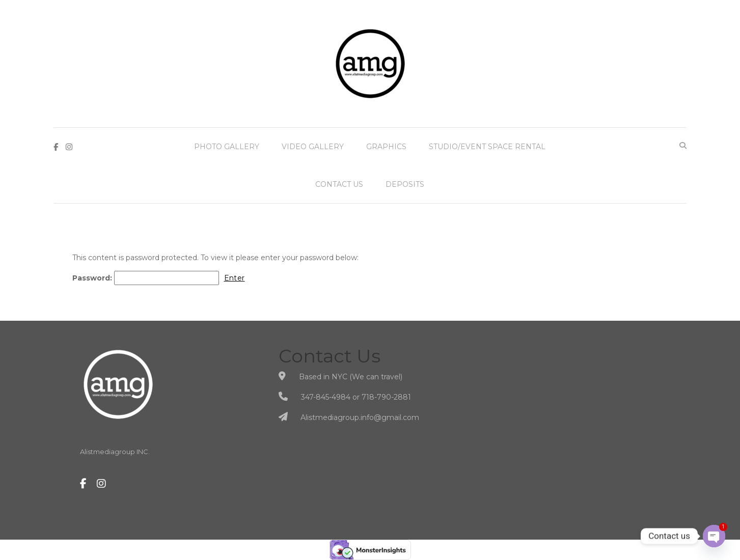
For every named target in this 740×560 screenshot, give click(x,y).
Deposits (405, 184)
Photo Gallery (227, 147)
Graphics (386, 147)
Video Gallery (313, 147)
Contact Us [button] (339, 184)
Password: (146, 278)
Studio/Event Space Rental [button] (487, 147)
